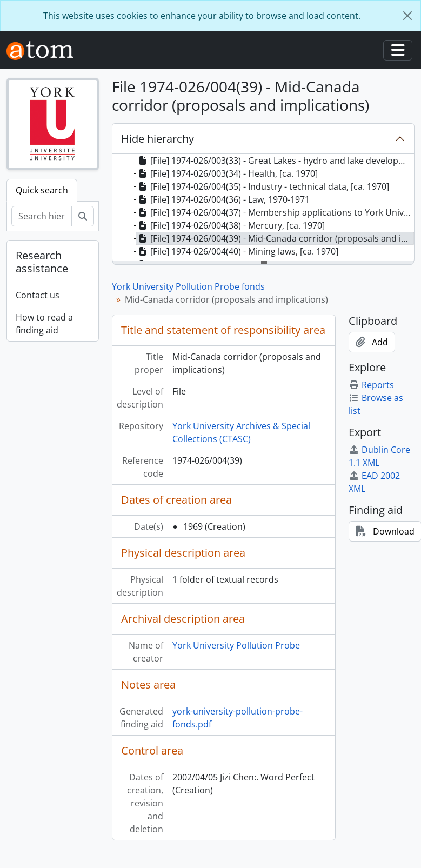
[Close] (407, 16)
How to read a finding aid (44, 324)
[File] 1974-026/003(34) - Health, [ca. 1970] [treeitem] (227, 173)
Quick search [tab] (42, 190)
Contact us (38, 295)
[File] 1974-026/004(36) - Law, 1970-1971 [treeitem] (223, 199)
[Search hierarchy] (42, 216)
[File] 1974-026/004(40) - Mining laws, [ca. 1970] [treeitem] (237, 251)
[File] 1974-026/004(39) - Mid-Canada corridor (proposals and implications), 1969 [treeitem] (275, 238)
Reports (371, 385)
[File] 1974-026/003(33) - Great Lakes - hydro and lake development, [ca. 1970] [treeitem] (275, 161)
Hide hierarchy (158, 139)
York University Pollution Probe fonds (188, 286)
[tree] (263, 208)
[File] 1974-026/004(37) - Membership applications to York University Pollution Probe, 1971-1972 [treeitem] (275, 212)
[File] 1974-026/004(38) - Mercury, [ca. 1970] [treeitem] (230, 225)
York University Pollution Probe (236, 645)
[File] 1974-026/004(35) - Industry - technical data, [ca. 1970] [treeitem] (263, 186)
